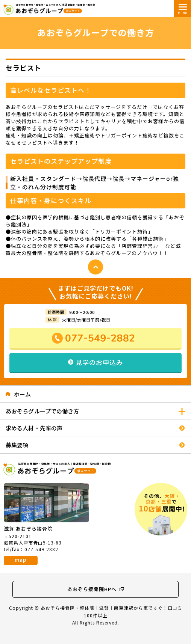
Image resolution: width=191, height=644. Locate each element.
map (21, 560)
